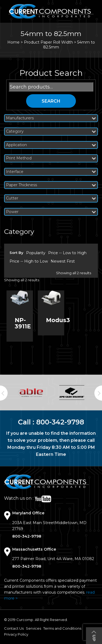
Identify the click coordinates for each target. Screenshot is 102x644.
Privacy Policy (16, 634)
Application (51, 145)
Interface (51, 172)
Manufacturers (51, 118)
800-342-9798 (60, 422)
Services (33, 628)
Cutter (51, 198)
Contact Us (14, 628)
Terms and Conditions (62, 628)
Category (51, 131)
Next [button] (98, 393)
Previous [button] (4, 393)
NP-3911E (23, 323)
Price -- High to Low (29, 261)
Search (51, 101)
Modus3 (58, 320)
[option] (30, 393)
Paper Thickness (51, 185)
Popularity (36, 253)
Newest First (63, 261)
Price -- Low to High (67, 253)
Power (51, 212)
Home (13, 42)
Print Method (51, 158)
